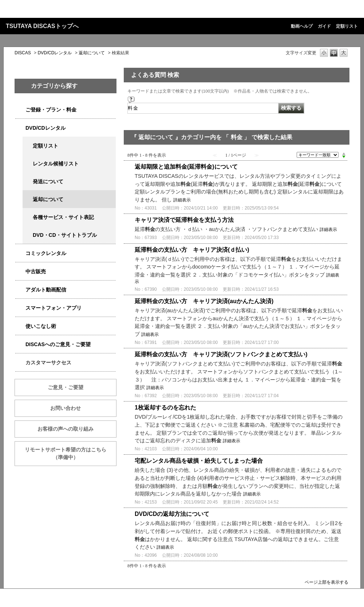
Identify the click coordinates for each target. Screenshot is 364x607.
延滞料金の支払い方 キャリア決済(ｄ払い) (192, 250)
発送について (48, 181)
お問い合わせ (66, 408)
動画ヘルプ (302, 26)
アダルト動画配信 (46, 290)
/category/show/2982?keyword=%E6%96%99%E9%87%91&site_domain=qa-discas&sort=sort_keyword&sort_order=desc (20, 308)
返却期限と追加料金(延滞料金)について (186, 167)
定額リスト (347, 26)
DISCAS (23, 53)
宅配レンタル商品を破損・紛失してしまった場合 (199, 461)
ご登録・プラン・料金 (51, 110)
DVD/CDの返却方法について (172, 514)
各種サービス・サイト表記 (63, 217)
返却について (92, 53)
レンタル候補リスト (56, 164)
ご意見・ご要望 (66, 387)
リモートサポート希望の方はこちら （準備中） (71, 453)
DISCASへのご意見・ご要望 (58, 344)
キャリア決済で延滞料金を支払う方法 (184, 220)
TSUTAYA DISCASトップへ (42, 26)
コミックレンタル (46, 253)
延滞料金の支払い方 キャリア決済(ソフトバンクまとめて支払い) (221, 354)
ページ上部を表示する (327, 582)
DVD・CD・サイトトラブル (65, 235)
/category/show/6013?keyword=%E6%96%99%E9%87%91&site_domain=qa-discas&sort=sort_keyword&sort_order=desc (20, 272)
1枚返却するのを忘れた (165, 408)
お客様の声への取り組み (66, 429)
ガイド (324, 26)
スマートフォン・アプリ (54, 308)
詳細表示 (182, 200)
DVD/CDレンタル (55, 53)
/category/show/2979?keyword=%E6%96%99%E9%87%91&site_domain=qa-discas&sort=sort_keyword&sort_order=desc (20, 110)
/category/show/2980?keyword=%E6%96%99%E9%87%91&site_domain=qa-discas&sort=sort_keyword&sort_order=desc (20, 128)
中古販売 (36, 271)
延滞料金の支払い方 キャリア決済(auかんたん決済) (204, 301)
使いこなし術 (41, 326)
